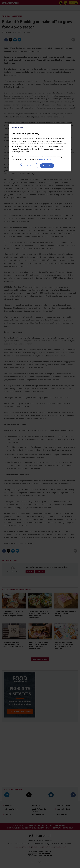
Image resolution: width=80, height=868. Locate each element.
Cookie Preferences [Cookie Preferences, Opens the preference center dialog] (29, 166)
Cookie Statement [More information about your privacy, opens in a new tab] (45, 159)
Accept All (47, 166)
